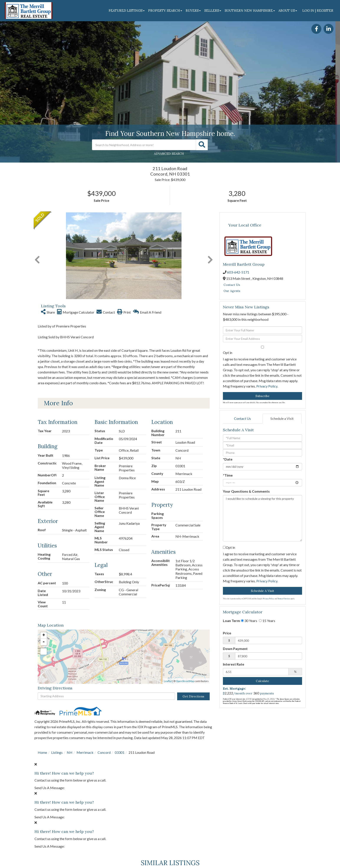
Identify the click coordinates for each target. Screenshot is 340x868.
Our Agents (232, 291)
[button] (202, 145)
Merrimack (85, 752)
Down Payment (235, 649)
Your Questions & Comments (246, 491)
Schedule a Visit (282, 418)
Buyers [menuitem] (193, 11)
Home (42, 752)
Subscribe (262, 396)
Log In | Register (318, 11)
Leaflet (168, 681)
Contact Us (232, 285)
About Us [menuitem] (288, 11)
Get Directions (193, 696)
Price (227, 633)
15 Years (267, 621)
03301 (120, 752)
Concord (104, 752)
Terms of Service (284, 599)
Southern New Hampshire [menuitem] (250, 11)
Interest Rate (234, 664)
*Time (228, 475)
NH (70, 752)
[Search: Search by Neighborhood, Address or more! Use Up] (144, 145)
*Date (228, 459)
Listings (57, 752)
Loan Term (231, 621)
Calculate (262, 681)
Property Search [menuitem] (165, 11)
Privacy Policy (267, 386)
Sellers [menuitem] (213, 11)
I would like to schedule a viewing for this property (262, 518)
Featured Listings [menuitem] (127, 11)
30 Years (249, 621)
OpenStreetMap (185, 681)
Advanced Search (169, 154)
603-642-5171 (238, 272)
